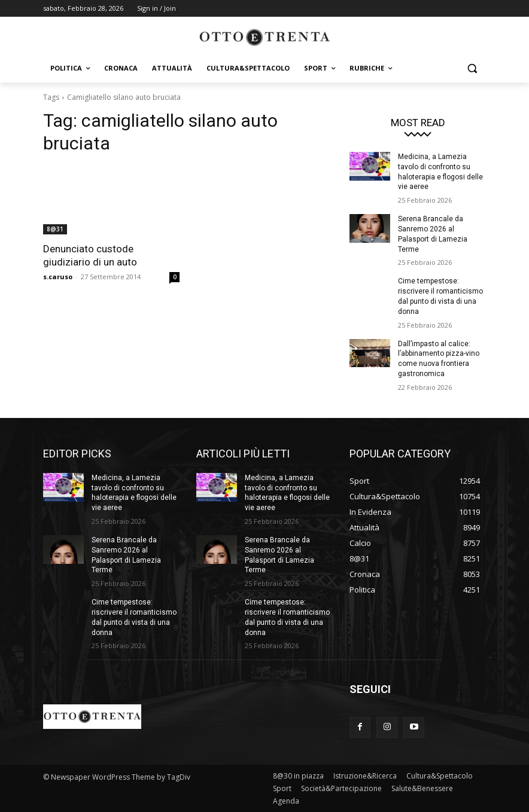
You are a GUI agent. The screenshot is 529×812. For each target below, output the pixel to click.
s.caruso (58, 277)
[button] (472, 68)
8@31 (55, 229)
